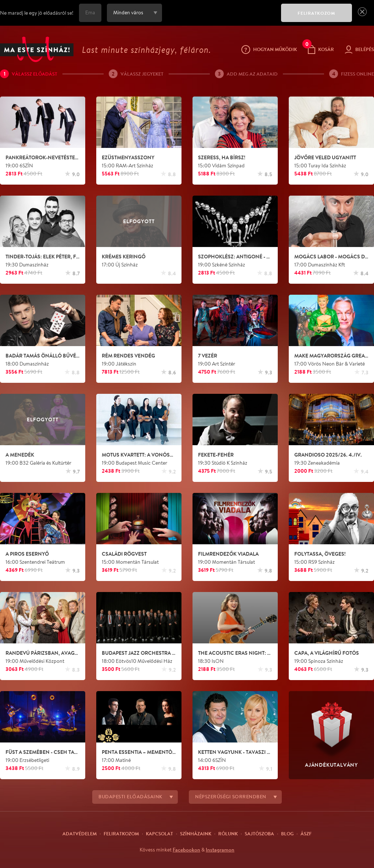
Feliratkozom (121, 834)
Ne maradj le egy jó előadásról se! (37, 13)
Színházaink (196, 834)
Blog (287, 834)
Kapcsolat (159, 834)
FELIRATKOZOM (317, 13)
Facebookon (186, 850)
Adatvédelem (80, 834)
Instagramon (220, 850)
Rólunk (228, 834)
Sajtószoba (259, 834)
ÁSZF (306, 834)
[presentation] (220, 18)
